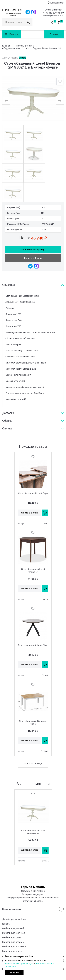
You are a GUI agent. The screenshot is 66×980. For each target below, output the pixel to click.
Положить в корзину (33, 250)
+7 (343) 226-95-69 (53, 13)
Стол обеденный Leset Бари (33, 493)
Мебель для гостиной (14, 933)
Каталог (14, 34)
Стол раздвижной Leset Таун (33, 645)
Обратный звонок (53, 10)
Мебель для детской (13, 928)
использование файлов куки (19, 964)
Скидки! (54, 34)
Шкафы (6, 924)
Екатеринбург (57, 3)
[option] (33, 99)
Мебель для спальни (13, 942)
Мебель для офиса (12, 951)
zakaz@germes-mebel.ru (53, 16)
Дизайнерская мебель (14, 919)
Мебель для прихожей (14, 946)
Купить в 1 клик (33, 258)
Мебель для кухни (12, 937)
